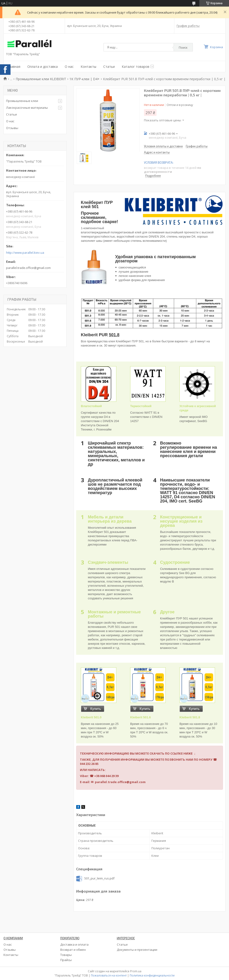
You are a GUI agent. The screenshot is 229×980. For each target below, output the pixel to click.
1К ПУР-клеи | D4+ (84, 79)
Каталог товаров (136, 67)
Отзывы (12, 128)
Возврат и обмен (73, 950)
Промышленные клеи (22, 101)
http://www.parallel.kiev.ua (25, 253)
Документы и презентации (137, 950)
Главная (14, 67)
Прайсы (66, 960)
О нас (69, 67)
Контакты (88, 67)
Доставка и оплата (74, 944)
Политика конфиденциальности (152, 975)
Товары (66, 955)
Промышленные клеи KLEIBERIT (41, 79)
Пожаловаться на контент (109, 975)
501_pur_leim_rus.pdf (99, 878)
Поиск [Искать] (183, 47)
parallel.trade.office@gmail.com (28, 268)
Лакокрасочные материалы (27, 108)
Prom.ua (136, 971)
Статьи (109, 67)
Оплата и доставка (43, 67)
